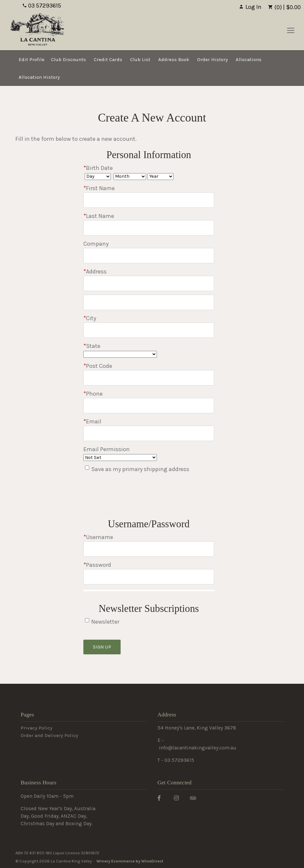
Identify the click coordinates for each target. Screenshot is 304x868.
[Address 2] (149, 302)
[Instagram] (179, 798)
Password (97, 565)
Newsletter (105, 622)
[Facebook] (161, 798)
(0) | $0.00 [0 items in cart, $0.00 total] (284, 7)
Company (96, 244)
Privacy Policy (36, 728)
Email (92, 421)
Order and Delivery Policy (49, 735)
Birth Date (98, 168)
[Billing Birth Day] (98, 177)
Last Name (99, 216)
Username (98, 537)
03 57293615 (42, 6)
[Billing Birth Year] (160, 177)
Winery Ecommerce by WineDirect (130, 861)
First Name (99, 188)
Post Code (98, 366)
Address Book (174, 59)
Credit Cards (108, 59)
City (90, 318)
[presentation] (133, 497)
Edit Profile (32, 59)
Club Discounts (68, 59)
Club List (140, 59)
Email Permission (107, 449)
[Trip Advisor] (195, 798)
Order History (212, 59)
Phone (93, 394)
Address (95, 271)
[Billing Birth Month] (130, 177)
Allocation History (39, 77)
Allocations (249, 59)
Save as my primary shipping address (140, 469)
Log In (250, 7)
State (92, 346)
